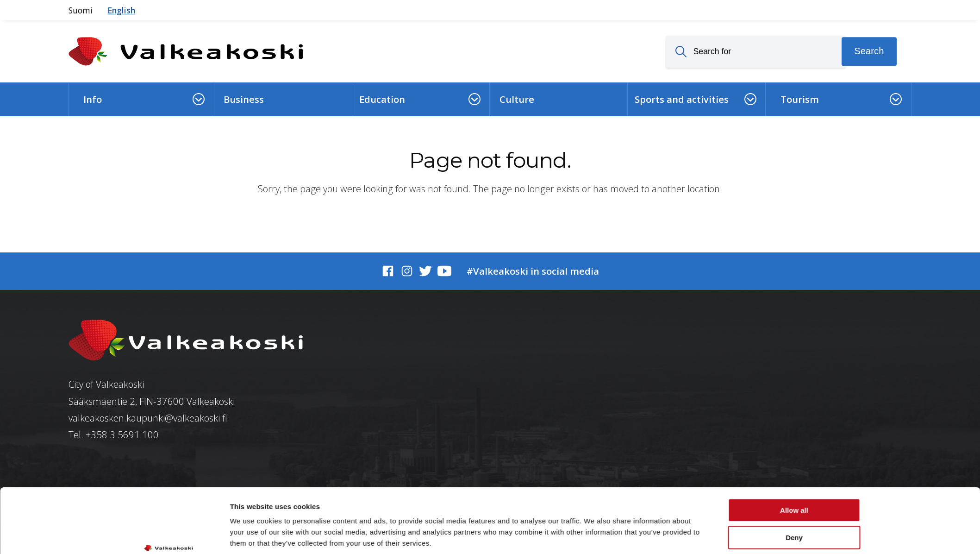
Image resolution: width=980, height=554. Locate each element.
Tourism (800, 99)
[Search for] (756, 52)
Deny (794, 482)
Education (382, 99)
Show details (252, 536)
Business (244, 99)
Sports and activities (682, 99)
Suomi (81, 10)
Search (869, 51)
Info (93, 99)
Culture (517, 99)
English (121, 10)
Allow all (794, 455)
